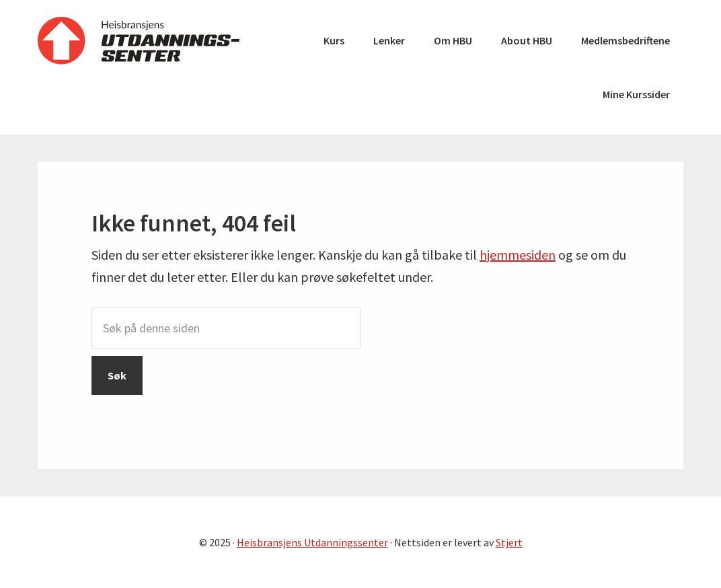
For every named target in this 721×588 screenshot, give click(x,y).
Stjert (509, 542)
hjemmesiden (518, 255)
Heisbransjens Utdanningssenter (139, 40)
